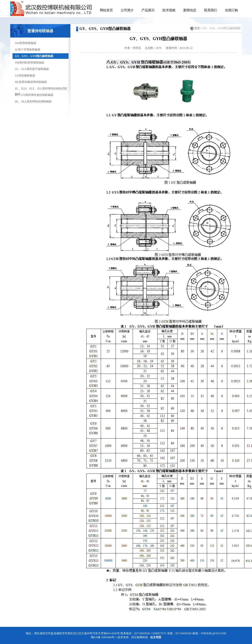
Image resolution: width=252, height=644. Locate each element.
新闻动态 (190, 10)
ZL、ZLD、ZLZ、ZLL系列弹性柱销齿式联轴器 (41, 89)
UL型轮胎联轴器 (25, 76)
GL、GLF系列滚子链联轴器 (32, 69)
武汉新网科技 (140, 637)
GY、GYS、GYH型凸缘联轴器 (34, 56)
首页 (197, 28)
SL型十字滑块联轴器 (28, 50)
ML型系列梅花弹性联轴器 (31, 82)
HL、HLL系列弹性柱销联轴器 (33, 101)
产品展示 (148, 10)
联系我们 (211, 10)
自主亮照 (156, 637)
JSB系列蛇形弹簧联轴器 (30, 63)
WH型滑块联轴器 (25, 43)
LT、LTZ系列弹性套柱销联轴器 (34, 95)
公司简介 (127, 10)
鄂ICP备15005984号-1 (104, 637)
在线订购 (231, 10)
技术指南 (169, 10)
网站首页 (106, 10)
